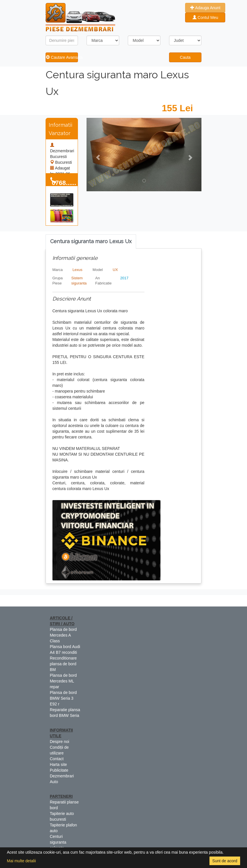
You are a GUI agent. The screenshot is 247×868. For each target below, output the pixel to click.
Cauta (185, 57)
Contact (57, 759)
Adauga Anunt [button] (205, 8)
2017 (124, 278)
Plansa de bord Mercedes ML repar (63, 681)
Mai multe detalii (21, 861)
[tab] (91, 242)
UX (115, 270)
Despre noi (60, 742)
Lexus (78, 270)
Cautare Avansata (62, 57)
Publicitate (59, 770)
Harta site (58, 764)
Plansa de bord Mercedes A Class (63, 635)
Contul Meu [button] (205, 17)
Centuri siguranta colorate (58, 842)
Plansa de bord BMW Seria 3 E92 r (63, 698)
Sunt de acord (225, 861)
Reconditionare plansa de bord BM (63, 664)
